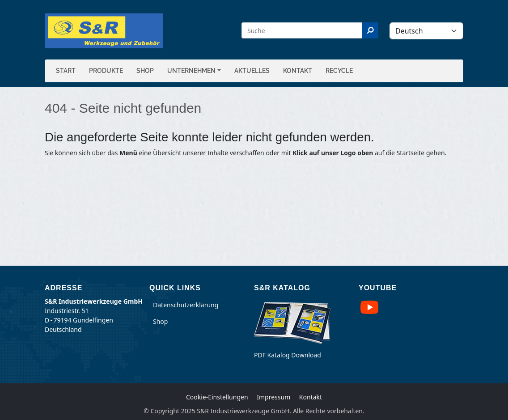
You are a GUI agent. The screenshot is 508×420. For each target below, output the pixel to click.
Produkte (106, 71)
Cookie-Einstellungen (217, 397)
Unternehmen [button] (191, 71)
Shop (145, 71)
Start (66, 71)
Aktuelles (252, 71)
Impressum (273, 397)
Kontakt (298, 71)
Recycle (339, 71)
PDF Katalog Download (288, 355)
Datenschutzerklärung (186, 305)
